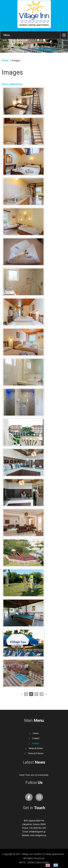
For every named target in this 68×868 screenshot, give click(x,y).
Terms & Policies (36, 753)
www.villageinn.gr (38, 835)
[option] (57, 865)
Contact (36, 738)
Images (36, 743)
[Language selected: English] (53, 865)
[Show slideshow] (12, 84)
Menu (7, 35)
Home (5, 60)
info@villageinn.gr (37, 832)
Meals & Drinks (36, 748)
